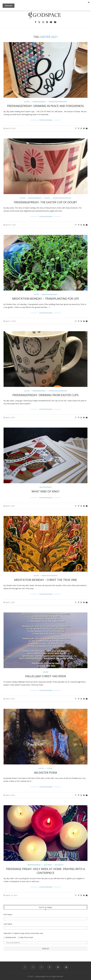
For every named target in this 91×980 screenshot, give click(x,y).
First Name (8, 914)
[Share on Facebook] (79, 128)
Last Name (8, 924)
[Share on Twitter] (81, 128)
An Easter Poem (45, 773)
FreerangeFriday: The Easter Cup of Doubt (46, 202)
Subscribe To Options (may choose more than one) (23, 933)
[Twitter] (39, 22)
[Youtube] (51, 22)
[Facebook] (36, 22)
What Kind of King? (45, 491)
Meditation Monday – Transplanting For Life (46, 299)
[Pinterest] (47, 22)
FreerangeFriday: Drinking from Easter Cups (45, 395)
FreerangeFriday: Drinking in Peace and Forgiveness (45, 106)
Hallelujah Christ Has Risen (45, 676)
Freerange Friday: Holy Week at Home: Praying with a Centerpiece (45, 871)
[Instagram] (43, 22)
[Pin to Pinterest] (84, 128)
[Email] (55, 22)
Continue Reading (46, 120)
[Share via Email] (87, 128)
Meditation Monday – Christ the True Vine (46, 580)
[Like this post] (76, 128)
